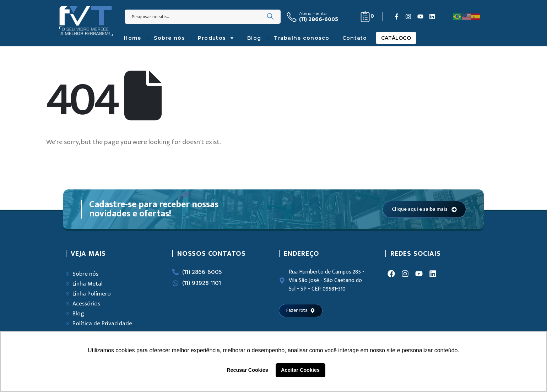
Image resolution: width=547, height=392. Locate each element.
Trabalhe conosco (302, 38)
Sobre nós (169, 38)
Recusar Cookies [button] (247, 370)
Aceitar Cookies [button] (300, 370)
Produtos (216, 38)
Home (132, 38)
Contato (355, 38)
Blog (254, 38)
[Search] (270, 17)
